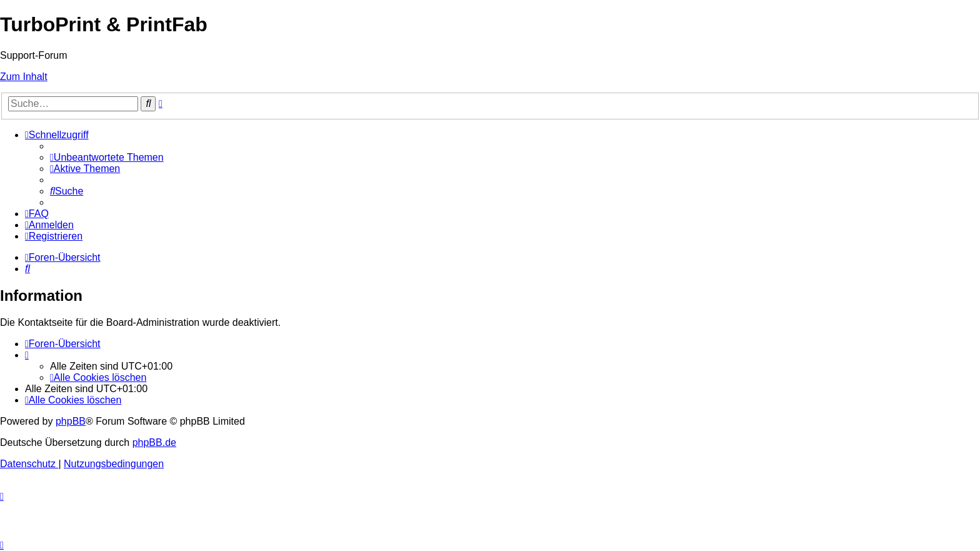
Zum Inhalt (24, 77)
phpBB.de (154, 442)
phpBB (71, 421)
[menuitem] (107, 157)
